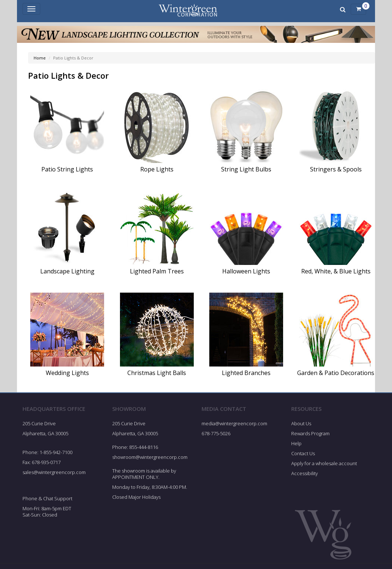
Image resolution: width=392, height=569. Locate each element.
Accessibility (305, 473)
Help (296, 443)
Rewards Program (310, 433)
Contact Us (303, 453)
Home (40, 58)
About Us (301, 423)
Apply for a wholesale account (324, 463)
